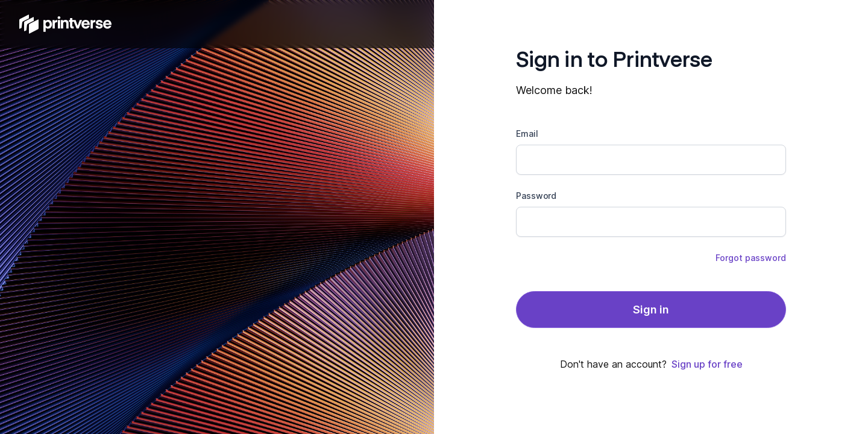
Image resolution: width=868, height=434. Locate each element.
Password (536, 196)
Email (527, 134)
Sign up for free (707, 364)
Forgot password (751, 258)
